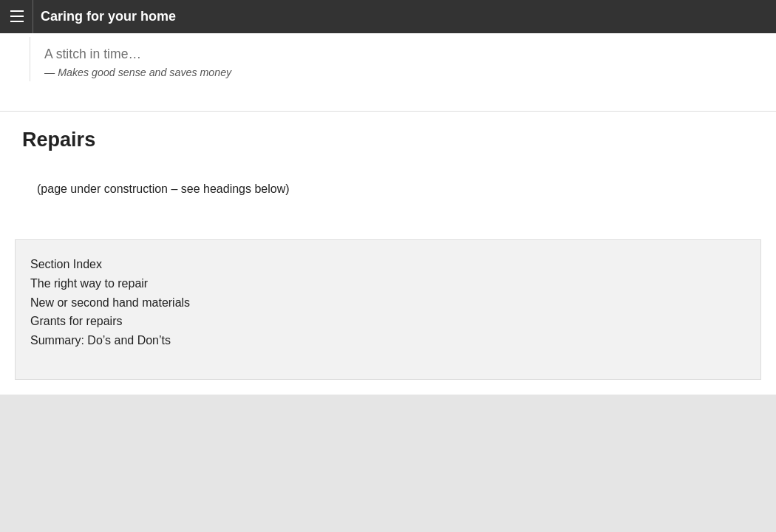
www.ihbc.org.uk (516, 473)
